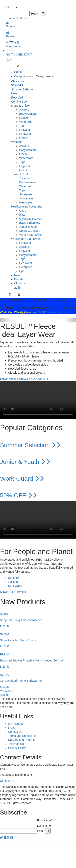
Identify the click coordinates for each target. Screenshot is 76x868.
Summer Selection (23, 89)
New (14, 93)
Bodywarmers (28, 114)
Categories (23, 76)
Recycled (17, 97)
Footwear (25, 134)
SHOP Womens (39, 379)
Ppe (22, 271)
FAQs (12, 728)
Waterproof (26, 122)
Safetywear (26, 194)
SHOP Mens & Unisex (14, 379)
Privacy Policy (17, 748)
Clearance (18, 81)
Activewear (26, 198)
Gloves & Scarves (31, 219)
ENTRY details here (50, 312)
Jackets (24, 110)
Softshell (14, 578)
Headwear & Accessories (27, 207)
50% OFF (17, 85)
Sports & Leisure (30, 231)
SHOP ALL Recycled (13, 592)
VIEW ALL (6, 691)
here (10, 707)
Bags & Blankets (30, 223)
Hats (22, 215)
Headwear (26, 202)
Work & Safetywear (31, 235)
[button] (6, 320)
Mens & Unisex (21, 106)
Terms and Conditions (22, 736)
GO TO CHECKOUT (19, 55)
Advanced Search (20, 18)
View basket (14, 46)
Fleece (24, 118)
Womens (17, 142)
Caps (23, 211)
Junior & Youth (20, 174)
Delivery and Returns (21, 740)
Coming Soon (20, 102)
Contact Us (15, 732)
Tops (22, 126)
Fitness (24, 138)
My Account (15, 724)
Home (18, 72)
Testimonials (16, 744)
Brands (19, 279)
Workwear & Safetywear (26, 239)
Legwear (25, 130)
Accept (4, 695)
